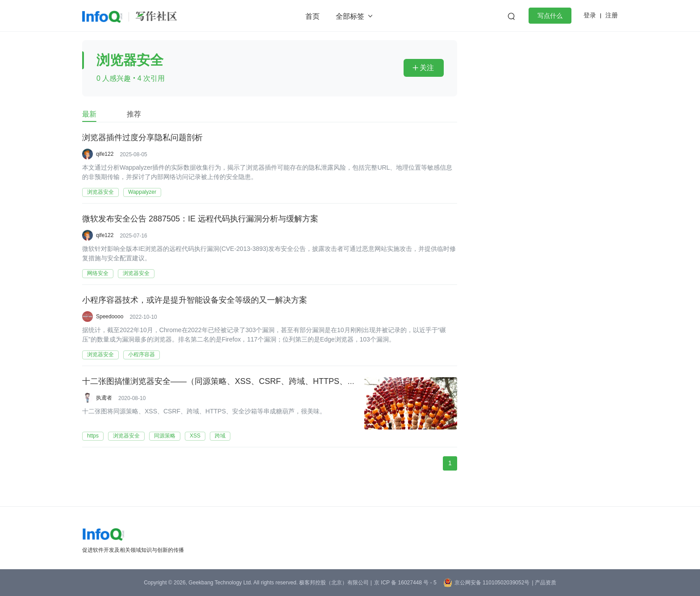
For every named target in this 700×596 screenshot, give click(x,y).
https (93, 436)
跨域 (220, 436)
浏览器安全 (100, 192)
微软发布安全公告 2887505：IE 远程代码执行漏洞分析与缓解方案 (200, 219)
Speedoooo (110, 317)
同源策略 (165, 436)
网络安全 (98, 273)
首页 (312, 16)
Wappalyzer (142, 192)
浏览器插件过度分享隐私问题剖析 (142, 138)
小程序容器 (142, 354)
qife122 (105, 154)
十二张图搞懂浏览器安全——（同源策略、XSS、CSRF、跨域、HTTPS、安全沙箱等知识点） (251, 382)
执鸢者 (104, 398)
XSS (195, 436)
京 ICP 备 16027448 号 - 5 (405, 583)
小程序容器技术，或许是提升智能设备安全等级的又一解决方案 (195, 300)
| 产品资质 (544, 583)
